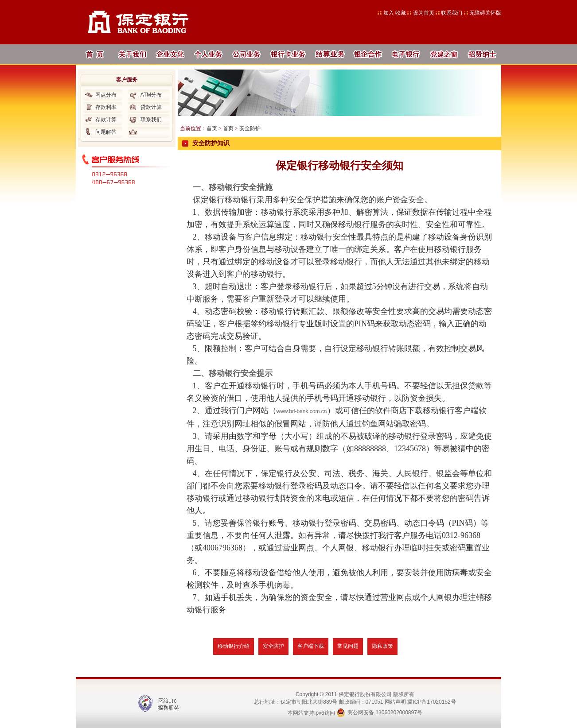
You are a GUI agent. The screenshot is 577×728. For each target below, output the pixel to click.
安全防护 (250, 128)
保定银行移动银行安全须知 (339, 166)
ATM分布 (151, 95)
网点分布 (106, 95)
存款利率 (106, 107)
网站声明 (395, 702)
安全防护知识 (211, 143)
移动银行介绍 (234, 646)
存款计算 (106, 120)
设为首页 (424, 13)
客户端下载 (311, 646)
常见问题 (348, 646)
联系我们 (452, 13)
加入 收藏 (396, 13)
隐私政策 (382, 646)
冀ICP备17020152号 (431, 702)
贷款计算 (151, 107)
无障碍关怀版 (485, 13)
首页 (212, 128)
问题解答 (106, 132)
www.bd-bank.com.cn (302, 411)
